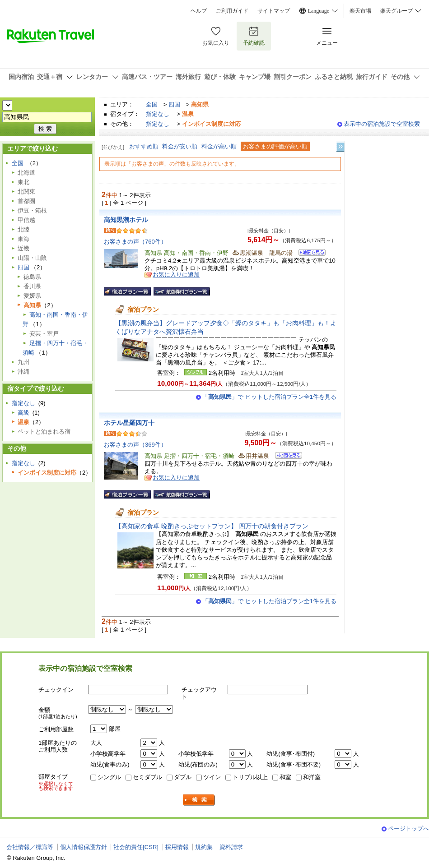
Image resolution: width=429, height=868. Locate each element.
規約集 (204, 847)
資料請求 (231, 847)
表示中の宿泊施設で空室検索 (382, 124)
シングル (109, 777)
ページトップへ (408, 829)
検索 (199, 800)
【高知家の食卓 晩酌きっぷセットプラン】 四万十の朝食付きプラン (212, 526)
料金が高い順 (219, 146)
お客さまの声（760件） (135, 242)
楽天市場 (360, 11)
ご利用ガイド (232, 11)
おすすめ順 (144, 146)
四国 (174, 104)
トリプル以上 (250, 777)
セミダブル (147, 777)
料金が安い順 (180, 146)
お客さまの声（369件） (135, 445)
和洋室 (312, 777)
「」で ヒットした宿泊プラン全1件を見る (269, 397)
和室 (285, 777)
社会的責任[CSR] (136, 847)
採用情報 (177, 847)
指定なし (158, 114)
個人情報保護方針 (84, 847)
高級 (23, 413)
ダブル (183, 777)
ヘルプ (199, 11)
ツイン (212, 777)
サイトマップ (274, 11)
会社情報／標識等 (30, 847)
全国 (152, 104)
